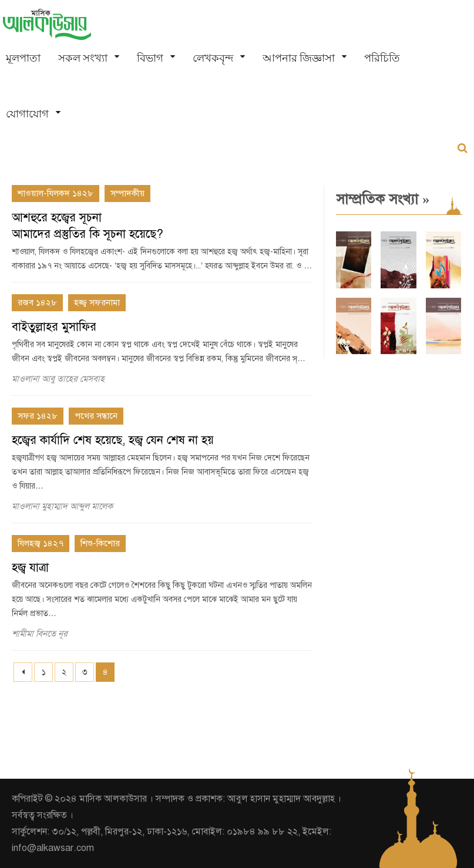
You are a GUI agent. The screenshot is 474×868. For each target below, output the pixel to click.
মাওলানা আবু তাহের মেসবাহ (58, 379)
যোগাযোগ (27, 114)
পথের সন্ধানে (96, 416)
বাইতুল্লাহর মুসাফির (54, 327)
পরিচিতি (382, 58)
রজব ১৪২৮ (37, 302)
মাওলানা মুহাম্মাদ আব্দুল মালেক (62, 506)
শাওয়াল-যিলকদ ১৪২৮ (56, 193)
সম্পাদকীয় (127, 193)
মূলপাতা (23, 58)
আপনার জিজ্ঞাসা (299, 58)
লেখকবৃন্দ (213, 58)
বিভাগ (150, 58)
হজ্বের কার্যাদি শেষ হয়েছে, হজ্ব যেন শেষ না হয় (113, 440)
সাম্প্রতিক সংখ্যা (383, 199)
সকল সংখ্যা (83, 58)
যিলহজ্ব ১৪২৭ (41, 543)
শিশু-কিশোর (100, 543)
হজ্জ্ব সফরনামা (97, 302)
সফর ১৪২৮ (38, 416)
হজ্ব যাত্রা (30, 568)
